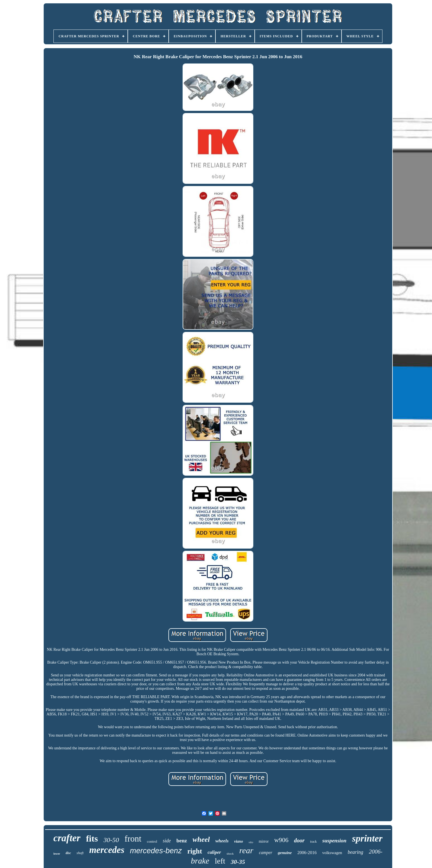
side (167, 841)
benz (182, 841)
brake (200, 861)
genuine (285, 853)
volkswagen (332, 853)
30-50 (111, 840)
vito (251, 842)
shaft (80, 853)
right (195, 851)
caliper (214, 852)
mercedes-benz (156, 851)
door (299, 840)
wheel (201, 839)
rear (246, 850)
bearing (355, 852)
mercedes (107, 850)
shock (230, 854)
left (220, 861)
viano (239, 841)
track (313, 842)
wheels (222, 841)
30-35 (238, 862)
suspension (334, 841)
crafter (67, 838)
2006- (376, 852)
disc (68, 853)
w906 (281, 840)
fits (92, 838)
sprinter (367, 838)
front (133, 839)
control (152, 841)
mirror (264, 841)
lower (57, 854)
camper (266, 853)
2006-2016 (307, 853)
